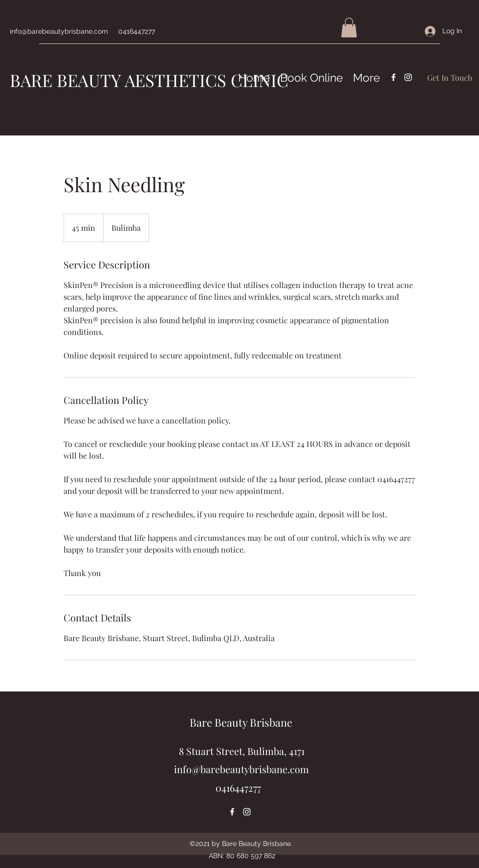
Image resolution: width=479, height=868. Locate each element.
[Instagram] (408, 77)
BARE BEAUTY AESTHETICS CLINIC (149, 80)
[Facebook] (393, 77)
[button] (349, 28)
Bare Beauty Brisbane (241, 722)
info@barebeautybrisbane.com (59, 31)
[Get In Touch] (449, 78)
